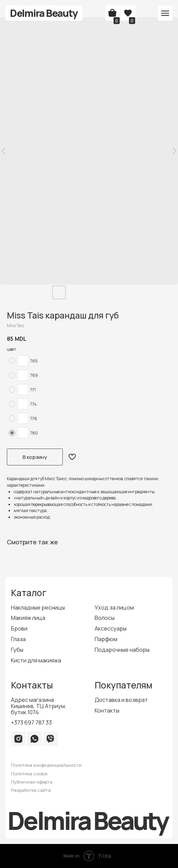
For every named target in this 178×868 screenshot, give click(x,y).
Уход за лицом (114, 607)
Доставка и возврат (121, 700)
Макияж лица (28, 618)
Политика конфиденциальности (46, 765)
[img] (18, 739)
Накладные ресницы (38, 607)
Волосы (105, 618)
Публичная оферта (32, 782)
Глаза (18, 639)
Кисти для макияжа (36, 660)
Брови (19, 628)
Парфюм (106, 639)
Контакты (107, 710)
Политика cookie (29, 774)
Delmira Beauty (44, 13)
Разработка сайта (31, 790)
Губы (17, 650)
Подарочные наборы (122, 650)
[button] (165, 13)
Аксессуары (111, 628)
